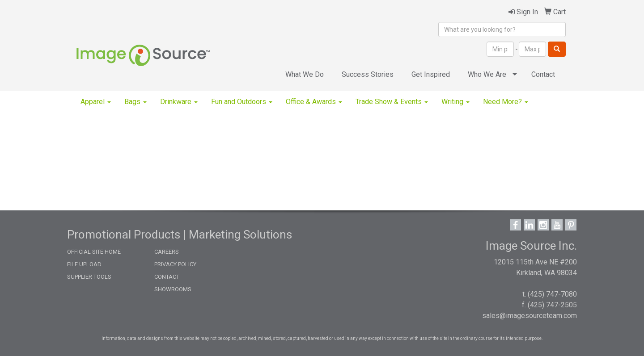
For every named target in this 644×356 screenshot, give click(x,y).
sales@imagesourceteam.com (530, 316)
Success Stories (368, 74)
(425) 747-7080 (552, 294)
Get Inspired (431, 74)
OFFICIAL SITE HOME (94, 252)
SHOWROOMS (173, 289)
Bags (136, 102)
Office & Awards (314, 102)
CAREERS (167, 252)
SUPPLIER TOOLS (89, 277)
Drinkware (179, 102)
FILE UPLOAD (84, 264)
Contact (543, 74)
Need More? (506, 102)
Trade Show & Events (392, 102)
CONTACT (167, 277)
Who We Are (487, 74)
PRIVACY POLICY (175, 264)
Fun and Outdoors (242, 102)
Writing (455, 102)
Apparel (96, 102)
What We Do (305, 74)
